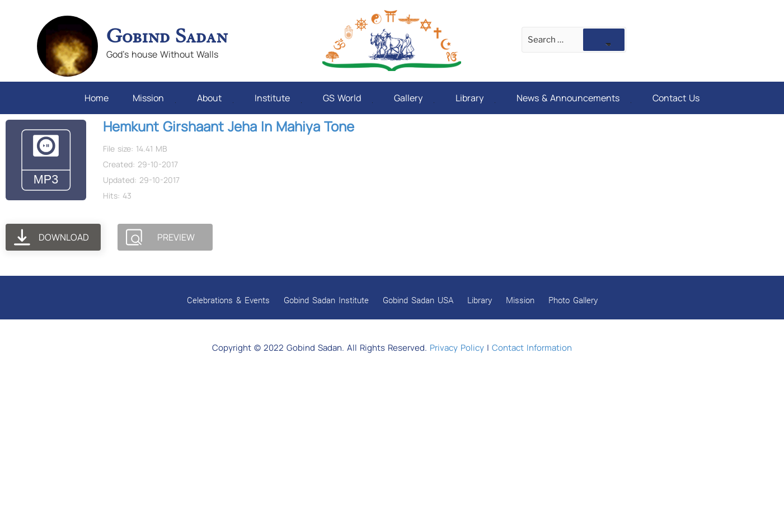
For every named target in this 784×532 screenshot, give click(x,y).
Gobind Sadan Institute (326, 300)
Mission (154, 98)
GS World (348, 98)
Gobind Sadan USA (418, 300)
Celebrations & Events (228, 300)
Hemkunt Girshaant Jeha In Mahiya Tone (229, 126)
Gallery (414, 98)
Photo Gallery (573, 300)
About (215, 98)
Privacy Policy (457, 348)
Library (475, 98)
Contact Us (676, 98)
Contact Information (532, 348)
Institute (278, 98)
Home (97, 98)
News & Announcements (574, 98)
